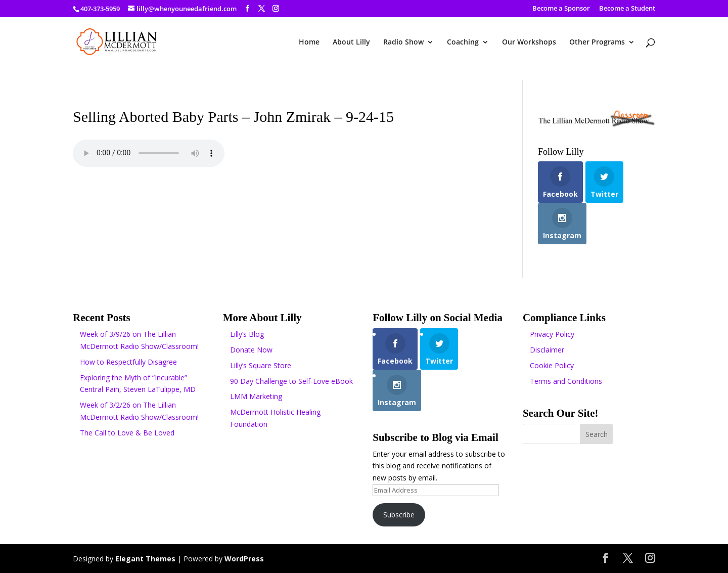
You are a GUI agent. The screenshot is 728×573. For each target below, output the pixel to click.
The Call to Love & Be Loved (127, 433)
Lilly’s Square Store (261, 365)
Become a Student (627, 9)
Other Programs (597, 42)
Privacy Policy (552, 334)
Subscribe (399, 515)
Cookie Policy (552, 365)
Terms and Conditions (566, 381)
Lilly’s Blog (247, 334)
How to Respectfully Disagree (128, 362)
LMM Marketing (256, 396)
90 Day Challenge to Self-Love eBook (291, 381)
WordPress (244, 559)
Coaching (463, 42)
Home (309, 42)
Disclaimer (547, 350)
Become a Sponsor (561, 9)
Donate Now (251, 350)
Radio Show (403, 42)
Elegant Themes (145, 559)
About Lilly (351, 42)
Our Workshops (529, 42)
